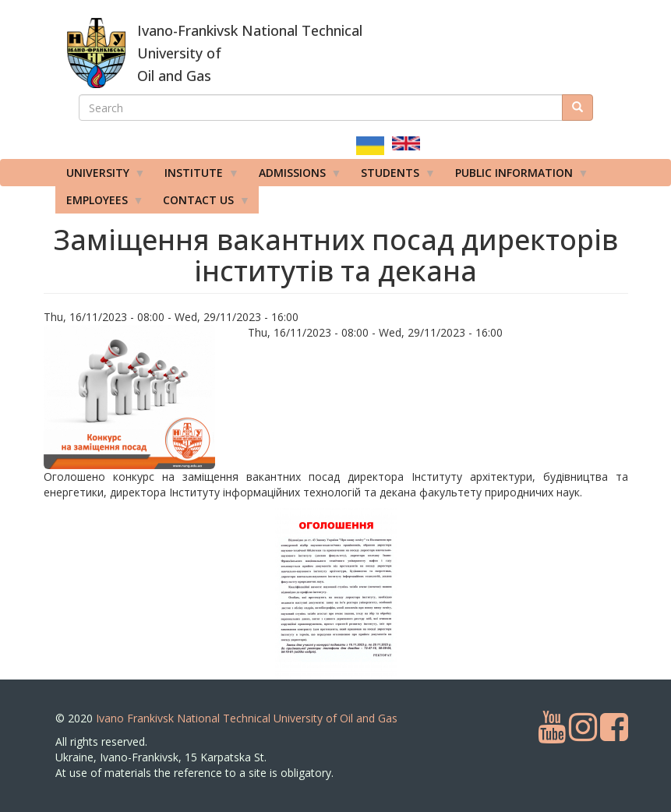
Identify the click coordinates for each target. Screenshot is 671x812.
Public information (517, 176)
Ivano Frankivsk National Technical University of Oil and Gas (247, 718)
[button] (140, 397)
